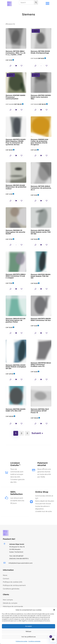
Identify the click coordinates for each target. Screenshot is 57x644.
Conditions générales (34, 641)
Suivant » (37, 433)
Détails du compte (10, 603)
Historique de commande (13, 606)
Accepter (29, 626)
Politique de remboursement (14, 585)
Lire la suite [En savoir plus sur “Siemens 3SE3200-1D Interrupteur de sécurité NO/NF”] (16, 245)
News (5, 575)
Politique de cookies (22, 641)
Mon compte (8, 600)
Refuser (28, 631)
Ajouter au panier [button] (16, 66)
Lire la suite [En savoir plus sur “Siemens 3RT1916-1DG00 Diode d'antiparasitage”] (41, 66)
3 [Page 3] (28, 433)
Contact (6, 579)
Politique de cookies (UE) (13, 582)
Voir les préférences (29, 637)
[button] (54, 610)
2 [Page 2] (22, 433)
